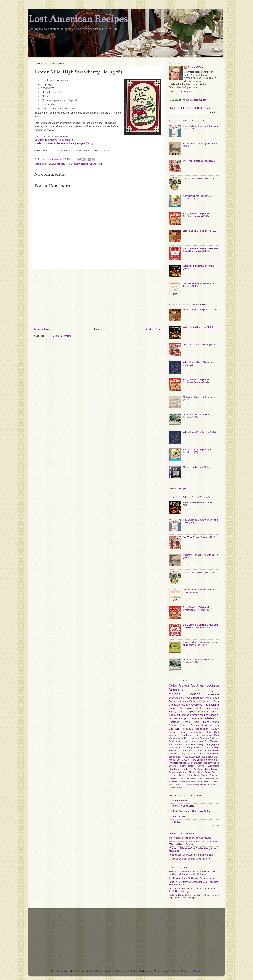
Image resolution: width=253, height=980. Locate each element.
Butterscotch (196, 732)
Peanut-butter (187, 766)
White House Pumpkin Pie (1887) (199, 432)
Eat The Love (179, 817)
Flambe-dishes (196, 772)
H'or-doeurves (212, 751)
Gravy (200, 744)
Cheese (187, 698)
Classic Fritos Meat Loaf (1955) (198, 178)
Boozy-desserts (178, 712)
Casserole (186, 708)
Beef (198, 708)
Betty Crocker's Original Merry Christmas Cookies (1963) (198, 215)
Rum (216, 735)
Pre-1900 (213, 694)
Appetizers (214, 766)
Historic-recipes (199, 715)
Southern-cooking (80, 164)
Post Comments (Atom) (59, 336)
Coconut (186, 760)
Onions (195, 725)
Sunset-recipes (210, 725)
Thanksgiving (211, 705)
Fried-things (212, 718)
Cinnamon (190, 744)
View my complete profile (181, 92)
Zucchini (173, 754)
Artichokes (199, 769)
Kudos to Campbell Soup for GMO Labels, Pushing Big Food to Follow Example (194, 896)
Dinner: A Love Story (183, 806)
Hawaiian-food (197, 741)
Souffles (173, 778)
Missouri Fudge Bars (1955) (197, 467)
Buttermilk (202, 729)
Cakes (184, 685)
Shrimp (201, 766)
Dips (182, 778)
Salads (208, 732)
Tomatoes (203, 712)
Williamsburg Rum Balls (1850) (198, 327)
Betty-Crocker (212, 769)
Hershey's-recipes (194, 778)
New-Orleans (211, 722)
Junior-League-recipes (53, 164)
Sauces (215, 748)
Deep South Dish (181, 801)
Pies (68, 164)
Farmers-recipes (178, 701)
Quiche (204, 775)
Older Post (153, 329)
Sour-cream (174, 751)
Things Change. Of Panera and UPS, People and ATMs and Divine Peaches (193, 843)
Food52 (176, 822)
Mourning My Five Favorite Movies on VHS (190, 859)
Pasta (208, 772)
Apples (215, 712)
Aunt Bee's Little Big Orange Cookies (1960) (197, 197)
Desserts (176, 690)
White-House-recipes (188, 738)
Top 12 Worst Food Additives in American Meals (192, 878)
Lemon (184, 725)
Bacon (172, 708)
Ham (197, 735)
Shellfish (174, 729)
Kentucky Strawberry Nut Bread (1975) (55, 140)
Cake (173, 685)
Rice (207, 741)
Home (98, 329)
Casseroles (206, 701)
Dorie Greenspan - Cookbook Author (192, 811)
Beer (190, 763)
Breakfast (199, 698)
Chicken (173, 725)
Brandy (179, 744)
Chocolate (175, 705)
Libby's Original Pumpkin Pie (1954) (201, 231)
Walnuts (173, 738)
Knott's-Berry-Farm (201, 785)
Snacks (182, 748)
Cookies (194, 694)
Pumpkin (184, 718)
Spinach (173, 757)
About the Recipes (178, 489)
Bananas (204, 738)
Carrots (198, 751)
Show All (216, 826)
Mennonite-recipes (184, 785)
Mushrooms (213, 754)
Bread (186, 722)
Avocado (188, 751)
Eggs (216, 698)
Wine (209, 698)
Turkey (182, 754)
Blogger (197, 971)
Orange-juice (212, 744)
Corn (197, 722)
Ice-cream (207, 735)
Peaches (173, 748)
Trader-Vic (187, 769)
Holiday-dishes (211, 763)
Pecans (183, 732)
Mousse (179, 788)
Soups (186, 705)
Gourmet (196, 705)
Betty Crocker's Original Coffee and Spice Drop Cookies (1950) (200, 250)
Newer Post (42, 329)
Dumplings (194, 775)
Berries (183, 775)
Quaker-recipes (212, 778)
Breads (193, 701)
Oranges (173, 732)
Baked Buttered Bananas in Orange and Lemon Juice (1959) (201, 643)
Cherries (183, 772)
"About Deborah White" (194, 100)
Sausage (214, 775)
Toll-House (183, 757)
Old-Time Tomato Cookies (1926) (199, 161)
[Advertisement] (98, 298)
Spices (192, 712)
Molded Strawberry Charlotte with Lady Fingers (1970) (64, 143)
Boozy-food (195, 757)
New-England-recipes (202, 760)
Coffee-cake (212, 708)
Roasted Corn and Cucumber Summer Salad (191, 855)
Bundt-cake (207, 757)
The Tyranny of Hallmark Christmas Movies (190, 838)
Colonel (176, 971)
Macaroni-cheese (187, 782)
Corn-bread (186, 735)
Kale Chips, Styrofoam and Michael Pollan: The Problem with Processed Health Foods (192, 873)
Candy (173, 715)
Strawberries (96, 164)
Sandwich (173, 782)
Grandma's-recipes (196, 754)
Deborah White (196, 67)
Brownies (173, 772)
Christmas (183, 715)
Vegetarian (197, 718)
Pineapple (188, 729)
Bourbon (198, 763)
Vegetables (175, 698)
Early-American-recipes (199, 748)
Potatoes (174, 722)
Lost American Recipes (78, 19)
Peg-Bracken (203, 782)
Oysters (172, 766)
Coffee (215, 729)
